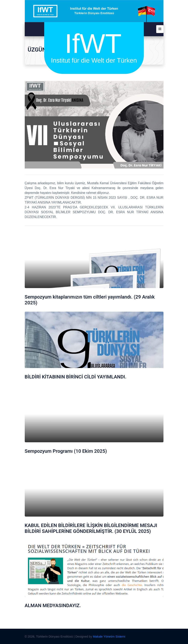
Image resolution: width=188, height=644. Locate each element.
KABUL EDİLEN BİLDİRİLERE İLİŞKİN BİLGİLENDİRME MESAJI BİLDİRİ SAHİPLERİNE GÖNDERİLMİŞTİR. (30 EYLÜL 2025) (91, 528)
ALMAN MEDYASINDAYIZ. (53, 606)
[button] (160, 29)
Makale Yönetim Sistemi (109, 636)
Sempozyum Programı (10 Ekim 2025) (66, 451)
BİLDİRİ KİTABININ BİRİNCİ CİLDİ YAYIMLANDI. (76, 377)
